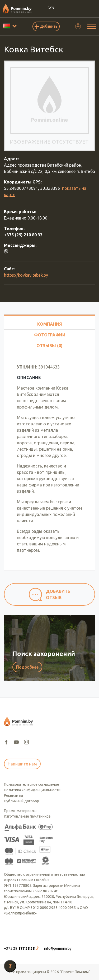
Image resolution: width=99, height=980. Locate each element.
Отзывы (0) (49, 346)
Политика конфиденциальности (32, 790)
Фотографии (50, 335)
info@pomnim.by (58, 948)
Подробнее (27, 667)
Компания (50, 324)
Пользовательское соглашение (32, 784)
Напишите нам (22, 764)
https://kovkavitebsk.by (26, 275)
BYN (51, 8)
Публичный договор (22, 801)
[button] (22, 949)
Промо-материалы (20, 811)
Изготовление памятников (27, 816)
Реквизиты (13, 795)
